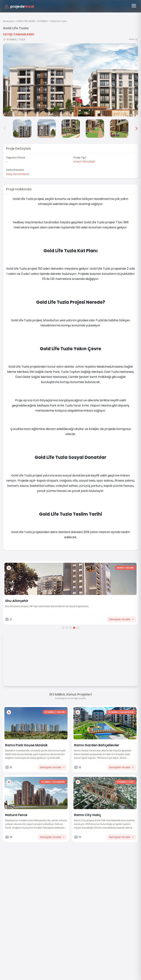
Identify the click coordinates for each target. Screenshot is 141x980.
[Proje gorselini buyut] (70, 80)
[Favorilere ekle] (23, 568)
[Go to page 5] (78, 628)
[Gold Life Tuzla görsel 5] (71, 129)
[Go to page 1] (63, 628)
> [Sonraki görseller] (136, 129)
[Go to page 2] (67, 628)
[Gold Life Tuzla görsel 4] (46, 129)
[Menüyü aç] (134, 6)
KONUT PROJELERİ (26, 21)
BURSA (134, 568)
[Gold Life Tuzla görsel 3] (22, 129)
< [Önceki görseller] (5, 129)
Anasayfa (9, 21)
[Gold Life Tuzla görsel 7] (119, 129)
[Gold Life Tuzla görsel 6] (95, 129)
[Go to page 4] (74, 628)
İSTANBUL (43, 21)
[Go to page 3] (70, 628)
